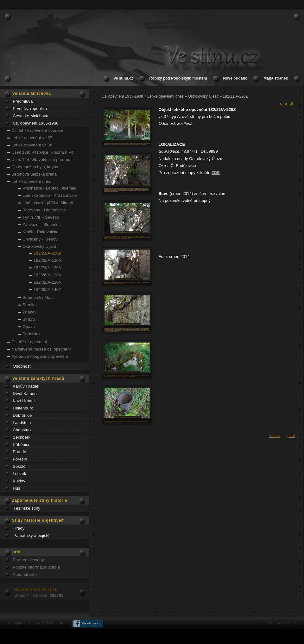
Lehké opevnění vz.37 (32, 138)
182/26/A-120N (48, 275)
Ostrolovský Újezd (39, 246)
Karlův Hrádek (26, 386)
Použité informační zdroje (36, 567)
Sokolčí (19, 466)
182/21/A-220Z (47, 253)
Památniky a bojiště (31, 535)
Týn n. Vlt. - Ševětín (41, 217)
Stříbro (29, 319)
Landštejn (22, 423)
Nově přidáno (235, 78)
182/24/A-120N (48, 268)
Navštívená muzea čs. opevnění (41, 349)
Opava (29, 327)
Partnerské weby (28, 560)
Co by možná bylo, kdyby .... (38, 167)
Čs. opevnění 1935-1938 (35, 123)
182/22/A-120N (48, 260)
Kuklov (19, 481)
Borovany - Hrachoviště (44, 210)
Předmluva (23, 101)
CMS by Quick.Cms (281, 623)
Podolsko (31, 334)
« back (275, 436)
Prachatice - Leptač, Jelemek (49, 188)
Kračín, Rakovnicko (41, 232)
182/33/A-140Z (47, 290)
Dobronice (22, 415)
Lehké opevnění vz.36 (32, 145)
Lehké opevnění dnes (31, 181)
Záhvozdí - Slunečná (42, 225)
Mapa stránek (276, 78)
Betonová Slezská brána (34, 174)
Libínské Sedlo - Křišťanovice (50, 195)
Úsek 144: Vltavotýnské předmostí (43, 160)
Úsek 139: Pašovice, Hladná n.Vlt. (43, 152)
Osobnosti (22, 366)
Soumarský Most (38, 297)
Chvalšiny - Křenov (40, 239)
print (291, 436)
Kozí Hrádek (24, 401)
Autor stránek (25, 574)
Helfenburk (23, 408)
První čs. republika (30, 109)
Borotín (19, 452)
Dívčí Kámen (25, 393)
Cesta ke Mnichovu (30, 116)
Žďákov (29, 312)
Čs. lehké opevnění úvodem (37, 130)
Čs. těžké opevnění (29, 342)
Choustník (22, 430)
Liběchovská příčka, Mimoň (48, 203)
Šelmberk (22, 437)
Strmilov (30, 305)
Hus (16, 488)
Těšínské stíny (27, 508)
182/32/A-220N (48, 282)
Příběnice (22, 444)
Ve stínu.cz (123, 78)
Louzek (19, 474)
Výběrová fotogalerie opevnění (40, 356)
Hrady (19, 528)
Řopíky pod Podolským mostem (178, 78)
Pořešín (20, 459)
